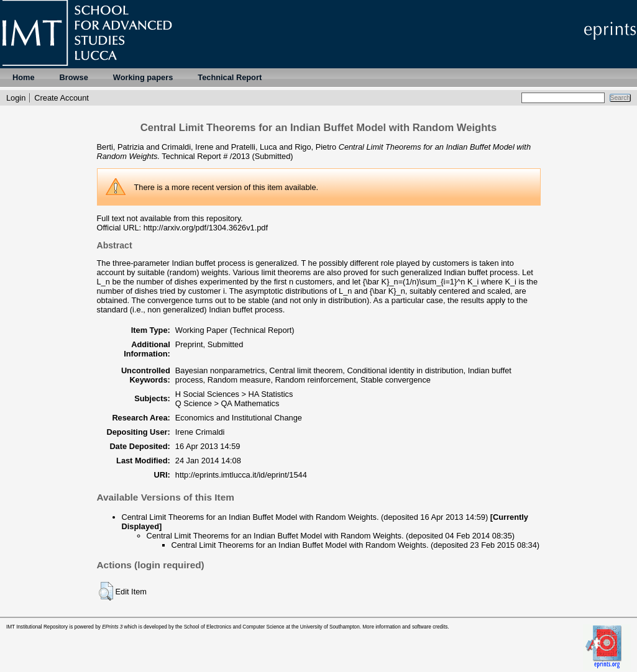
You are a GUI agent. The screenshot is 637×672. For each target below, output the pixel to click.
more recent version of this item (227, 187)
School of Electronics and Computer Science (234, 627)
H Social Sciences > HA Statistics (234, 394)
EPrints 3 (112, 627)
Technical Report (230, 77)
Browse (74, 77)
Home (24, 77)
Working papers (143, 77)
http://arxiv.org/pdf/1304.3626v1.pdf (206, 228)
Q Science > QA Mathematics (227, 403)
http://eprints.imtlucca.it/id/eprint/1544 (241, 475)
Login (16, 98)
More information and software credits (405, 627)
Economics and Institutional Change (239, 418)
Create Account (62, 98)
